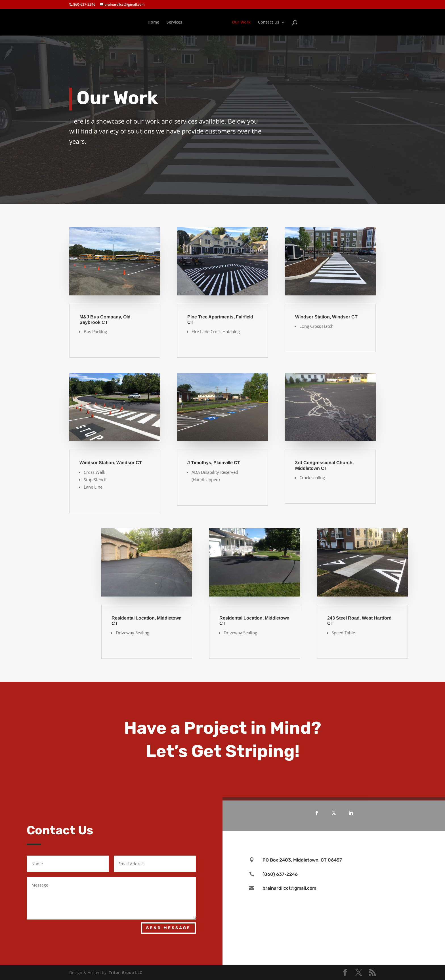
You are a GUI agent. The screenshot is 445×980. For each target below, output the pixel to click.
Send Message (168, 928)
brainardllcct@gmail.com (289, 888)
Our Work (241, 22)
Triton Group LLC (125, 972)
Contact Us (269, 22)
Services (174, 22)
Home (153, 22)
